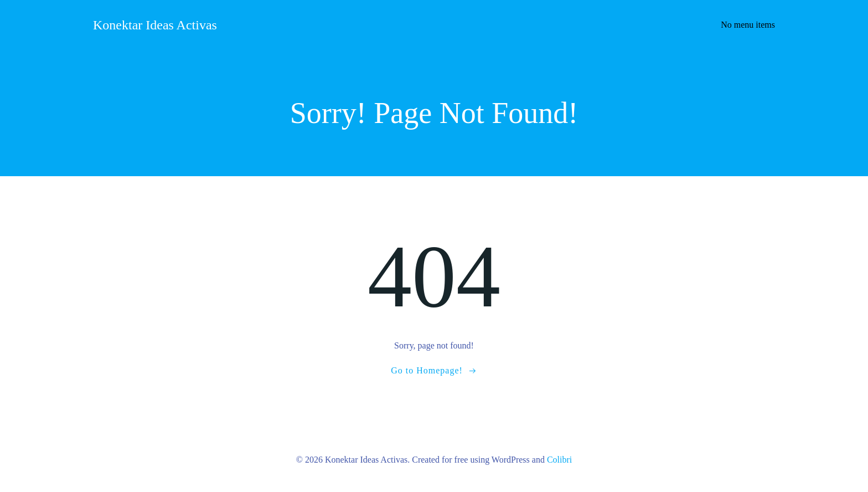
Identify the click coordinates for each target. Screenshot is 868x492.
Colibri (559, 460)
